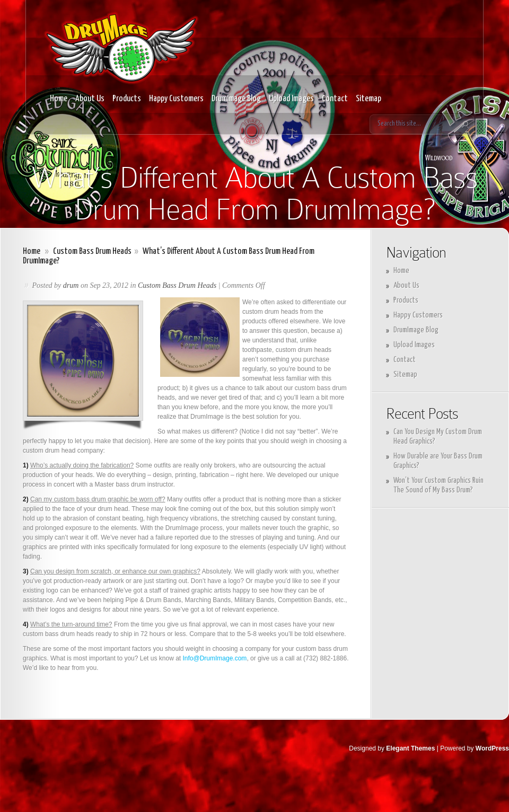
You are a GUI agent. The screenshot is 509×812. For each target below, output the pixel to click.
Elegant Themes (410, 748)
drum (71, 285)
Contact (335, 99)
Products (127, 99)
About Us (90, 99)
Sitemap (368, 99)
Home (59, 99)
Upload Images (291, 99)
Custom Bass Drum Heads (92, 251)
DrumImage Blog (236, 99)
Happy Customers (176, 99)
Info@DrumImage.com (214, 658)
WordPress (492, 748)
